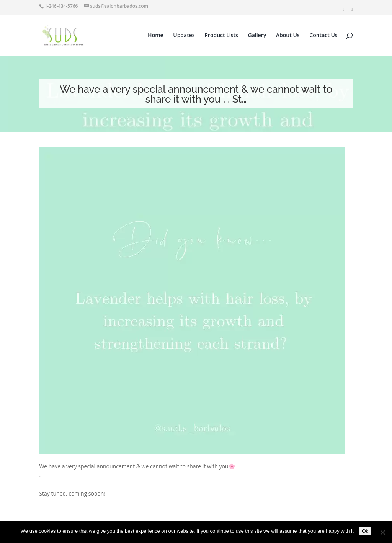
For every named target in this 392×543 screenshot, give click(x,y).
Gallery (257, 36)
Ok (365, 531)
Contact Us (323, 36)
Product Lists (221, 36)
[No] (382, 532)
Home (156, 36)
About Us (288, 36)
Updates (184, 36)
